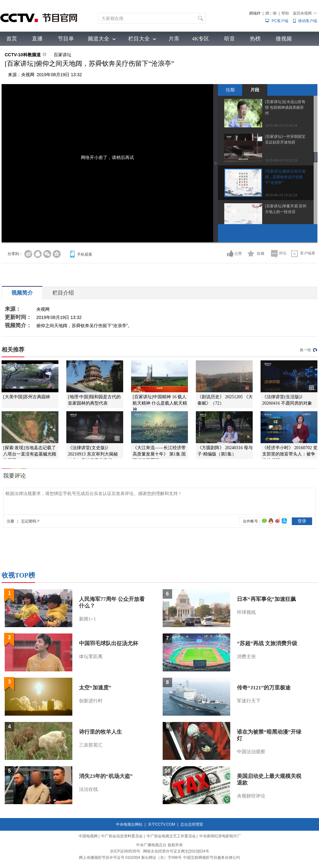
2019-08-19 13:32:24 (281, 160)
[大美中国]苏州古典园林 (27, 397)
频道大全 (99, 39)
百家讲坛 (63, 55)
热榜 (255, 39)
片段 (255, 90)
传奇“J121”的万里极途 (264, 688)
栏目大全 (139, 39)
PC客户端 (280, 21)
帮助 (285, 13)
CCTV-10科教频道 (23, 55)
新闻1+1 (87, 619)
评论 (283, 253)
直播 (37, 39)
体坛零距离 (91, 657)
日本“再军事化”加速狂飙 (266, 599)
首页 (12, 39)
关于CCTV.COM (162, 824)
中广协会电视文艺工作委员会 (171, 836)
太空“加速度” (95, 688)
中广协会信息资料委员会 (122, 836)
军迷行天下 (249, 701)
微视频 (284, 39)
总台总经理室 (192, 824)
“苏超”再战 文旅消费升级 (267, 643)
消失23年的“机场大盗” (106, 776)
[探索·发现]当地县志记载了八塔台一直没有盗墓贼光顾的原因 (30, 454)
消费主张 (246, 657)
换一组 (305, 350)
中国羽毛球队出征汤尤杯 (108, 643)
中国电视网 (88, 836)
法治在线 (88, 789)
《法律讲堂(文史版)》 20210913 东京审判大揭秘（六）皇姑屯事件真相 (93, 454)
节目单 (66, 39)
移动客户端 (308, 21)
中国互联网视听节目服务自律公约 (212, 858)
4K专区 (201, 39)
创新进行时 (91, 701)
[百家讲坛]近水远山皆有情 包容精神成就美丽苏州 (285, 107)
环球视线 (246, 612)
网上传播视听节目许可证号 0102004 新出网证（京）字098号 (130, 858)
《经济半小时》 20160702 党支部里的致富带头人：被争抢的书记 (290, 454)
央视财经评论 (251, 796)
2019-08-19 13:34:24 (281, 125)
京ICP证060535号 (125, 851)
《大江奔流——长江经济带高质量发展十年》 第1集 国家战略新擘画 (159, 454)
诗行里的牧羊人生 (100, 732)
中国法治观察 (251, 752)
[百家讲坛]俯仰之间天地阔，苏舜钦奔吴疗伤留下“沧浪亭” (285, 177)
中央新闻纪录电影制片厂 (220, 836)
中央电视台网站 (129, 824)
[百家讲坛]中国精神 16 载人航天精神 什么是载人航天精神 (160, 403)
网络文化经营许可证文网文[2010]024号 (176, 851)
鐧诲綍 (255, 13)
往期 (230, 90)
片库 (174, 39)
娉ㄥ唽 (271, 13)
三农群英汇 (91, 745)
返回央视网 (305, 13)
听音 (230, 39)
